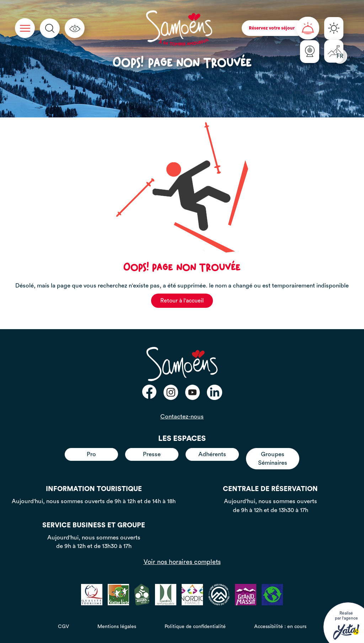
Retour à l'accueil (182, 301)
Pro (91, 454)
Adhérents (212, 454)
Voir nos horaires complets (182, 562)
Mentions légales (117, 627)
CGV (63, 627)
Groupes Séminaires (273, 458)
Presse (152, 454)
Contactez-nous (182, 417)
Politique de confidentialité (195, 627)
